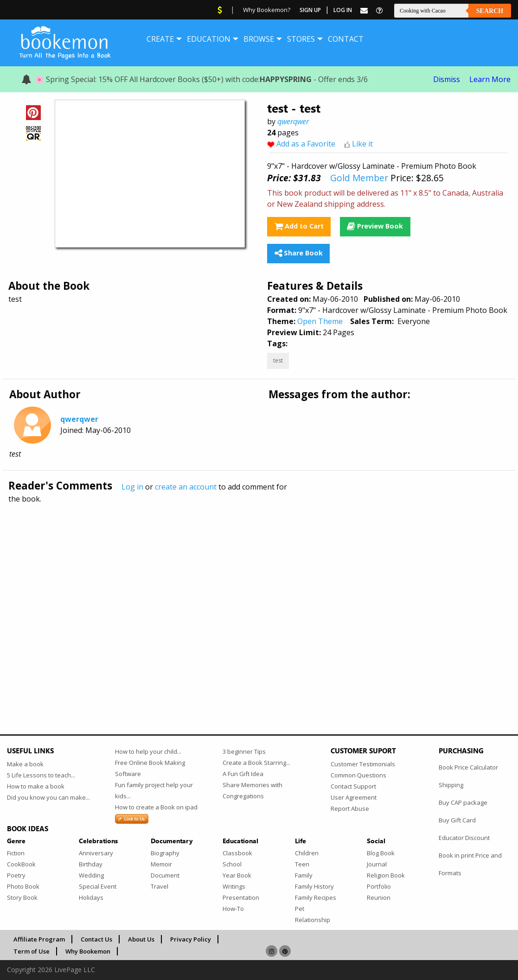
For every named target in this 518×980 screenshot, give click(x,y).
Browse (259, 39)
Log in (132, 487)
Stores (301, 39)
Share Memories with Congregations (253, 790)
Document (165, 875)
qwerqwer (293, 121)
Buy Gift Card (457, 820)
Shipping (451, 785)
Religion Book (386, 875)
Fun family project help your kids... (154, 790)
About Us (141, 939)
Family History (314, 886)
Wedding (91, 875)
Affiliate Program (39, 939)
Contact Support (353, 786)
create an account (186, 487)
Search (490, 11)
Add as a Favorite (306, 144)
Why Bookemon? (267, 10)
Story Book (22, 897)
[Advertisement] (259, 599)
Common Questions (358, 775)
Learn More (490, 79)
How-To (233, 909)
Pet (300, 909)
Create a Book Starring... (256, 763)
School (232, 864)
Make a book (25, 764)
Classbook (237, 853)
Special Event (98, 886)
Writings (234, 886)
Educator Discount (464, 838)
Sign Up (310, 10)
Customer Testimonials (363, 764)
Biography (165, 853)
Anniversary (96, 853)
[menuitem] (160, 39)
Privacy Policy (191, 939)
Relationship (313, 920)
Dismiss (447, 79)
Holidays (91, 897)
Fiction (16, 853)
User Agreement (354, 797)
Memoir (161, 864)
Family (304, 875)
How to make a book (36, 786)
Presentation (241, 897)
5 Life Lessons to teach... (41, 775)
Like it (362, 144)
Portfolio (379, 886)
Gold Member (359, 178)
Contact (346, 39)
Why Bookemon (88, 951)
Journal (377, 864)
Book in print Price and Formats (470, 864)
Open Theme (320, 321)
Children (307, 853)
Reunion (379, 897)
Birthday (91, 864)
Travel (160, 886)
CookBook (21, 864)
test (278, 360)
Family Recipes (316, 897)
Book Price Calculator (468, 767)
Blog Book (381, 853)
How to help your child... (148, 751)
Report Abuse (350, 808)
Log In (343, 10)
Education (209, 39)
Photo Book (23, 886)
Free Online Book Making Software (150, 768)
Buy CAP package (463, 802)
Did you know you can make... (48, 797)
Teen (302, 864)
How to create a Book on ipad (156, 807)
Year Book (237, 875)
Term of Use (32, 951)
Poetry (16, 875)
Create (160, 39)
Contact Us (96, 939)
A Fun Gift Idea (243, 774)
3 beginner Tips (244, 751)
